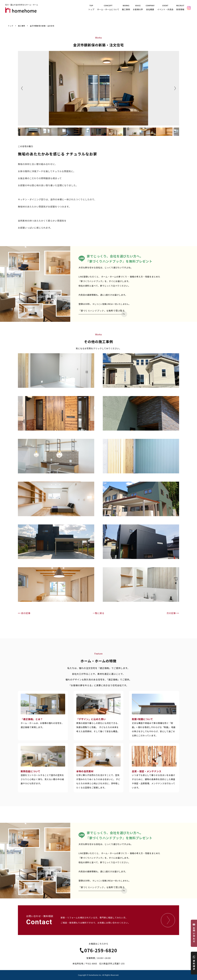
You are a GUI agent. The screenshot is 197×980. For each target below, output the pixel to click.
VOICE (139, 8)
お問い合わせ (194, 933)
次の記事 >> (173, 613)
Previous (22, 88)
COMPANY (151, 8)
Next (175, 88)
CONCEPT (109, 8)
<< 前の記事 (24, 613)
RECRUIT (181, 8)
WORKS (127, 8)
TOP (92, 8)
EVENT (166, 8)
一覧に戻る (98, 613)
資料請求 (194, 963)
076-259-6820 (99, 950)
